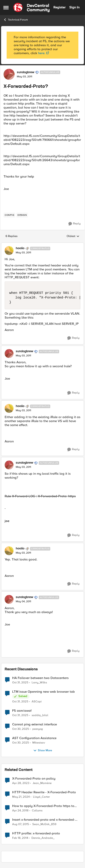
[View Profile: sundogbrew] (9, 74)
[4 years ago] (21, 783)
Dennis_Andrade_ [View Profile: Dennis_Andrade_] (43, 838)
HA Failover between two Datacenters (40, 678)
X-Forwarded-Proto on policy (34, 779)
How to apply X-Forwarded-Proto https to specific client (43, 806)
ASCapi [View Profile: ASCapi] (37, 701)
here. (42, 53)
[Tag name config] (9, 215)
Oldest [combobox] (73, 236)
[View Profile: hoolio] (9, 250)
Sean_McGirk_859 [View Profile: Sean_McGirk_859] (44, 824)
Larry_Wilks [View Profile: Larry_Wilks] (39, 682)
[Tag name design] (22, 215)
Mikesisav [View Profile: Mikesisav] (39, 743)
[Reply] (74, 224)
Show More (43, 751)
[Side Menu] (6, 8)
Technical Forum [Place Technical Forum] (16, 20)
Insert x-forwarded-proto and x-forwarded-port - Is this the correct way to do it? (44, 820)
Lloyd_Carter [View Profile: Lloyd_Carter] (41, 797)
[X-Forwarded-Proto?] (23, 253)
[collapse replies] (42, 245)
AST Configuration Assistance (34, 738)
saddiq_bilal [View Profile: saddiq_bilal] (40, 715)
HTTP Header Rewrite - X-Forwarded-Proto (44, 792)
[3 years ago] (21, 797)
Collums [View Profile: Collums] (37, 810)
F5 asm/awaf (22, 711)
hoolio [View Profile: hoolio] (20, 248)
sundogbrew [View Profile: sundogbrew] (25, 72)
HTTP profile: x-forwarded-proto (36, 833)
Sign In (74, 7)
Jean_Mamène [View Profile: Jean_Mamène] (42, 783)
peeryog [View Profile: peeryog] (38, 729)
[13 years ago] (20, 838)
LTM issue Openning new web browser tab (43, 692)
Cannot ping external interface (35, 724)
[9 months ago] (20, 683)
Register (59, 7)
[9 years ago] (20, 811)
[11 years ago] (21, 824)
